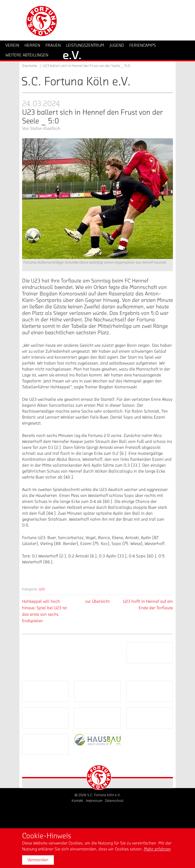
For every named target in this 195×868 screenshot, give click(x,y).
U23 (42, 589)
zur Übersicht (97, 601)
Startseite (30, 66)
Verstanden (38, 860)
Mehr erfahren (157, 849)
